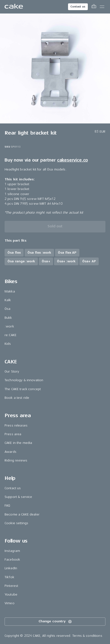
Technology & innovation (24, 380)
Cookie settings (16, 523)
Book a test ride (17, 398)
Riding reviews (16, 460)
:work (9, 326)
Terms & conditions (87, 636)
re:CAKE (10, 335)
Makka (10, 291)
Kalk (8, 300)
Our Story (12, 371)
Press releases (16, 425)
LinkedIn (11, 568)
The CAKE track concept (23, 389)
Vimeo (10, 603)
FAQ (7, 505)
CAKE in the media (18, 443)
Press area (13, 434)
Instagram (12, 551)
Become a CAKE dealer (22, 514)
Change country (55, 622)
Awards (10, 452)
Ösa (7, 309)
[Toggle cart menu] (94, 7)
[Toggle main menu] (102, 7)
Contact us (78, 7)
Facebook (12, 559)
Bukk (8, 318)
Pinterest (11, 586)
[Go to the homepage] (14, 7)
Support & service (18, 497)
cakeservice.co (72, 160)
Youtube (11, 594)
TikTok (9, 577)
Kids (8, 344)
